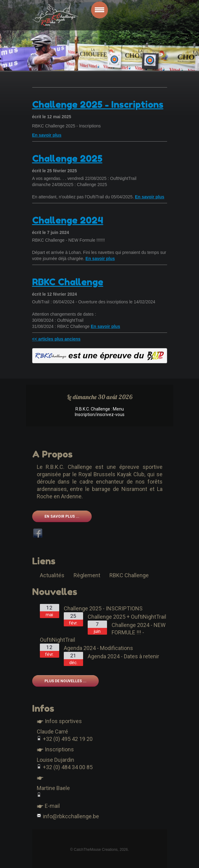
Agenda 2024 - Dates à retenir (123, 656)
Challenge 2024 (68, 220)
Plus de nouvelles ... (65, 681)
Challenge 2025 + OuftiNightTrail (127, 617)
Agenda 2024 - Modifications (98, 648)
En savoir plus (47, 135)
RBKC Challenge (68, 282)
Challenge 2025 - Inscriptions (98, 104)
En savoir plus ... (62, 516)
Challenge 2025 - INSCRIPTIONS (103, 608)
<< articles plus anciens (56, 339)
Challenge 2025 (67, 158)
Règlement (87, 575)
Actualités (52, 575)
